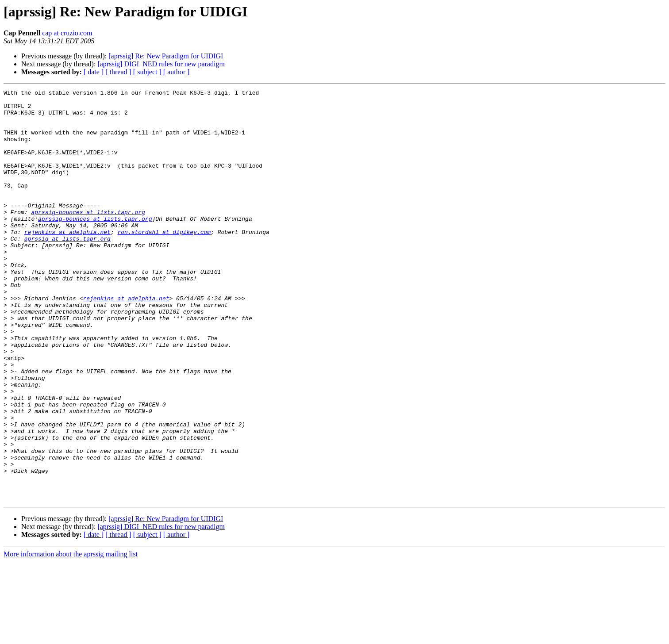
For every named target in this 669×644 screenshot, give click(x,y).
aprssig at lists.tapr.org (67, 269)
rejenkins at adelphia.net (67, 261)
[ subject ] (147, 72)
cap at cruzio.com (67, 33)
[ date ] (94, 72)
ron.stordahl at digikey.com (164, 261)
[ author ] (177, 72)
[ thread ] (118, 72)
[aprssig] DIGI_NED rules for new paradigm (161, 64)
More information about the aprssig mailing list (71, 636)
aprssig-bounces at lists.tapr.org (88, 237)
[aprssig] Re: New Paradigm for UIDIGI (166, 56)
